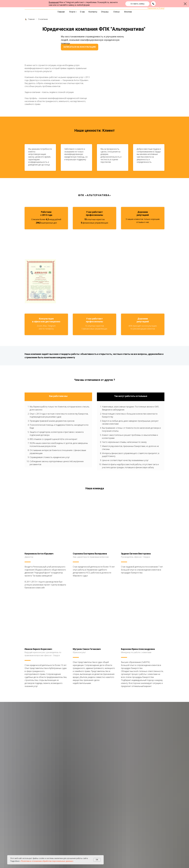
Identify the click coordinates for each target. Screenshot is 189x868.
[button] (137, 4)
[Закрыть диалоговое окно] (185, 4)
